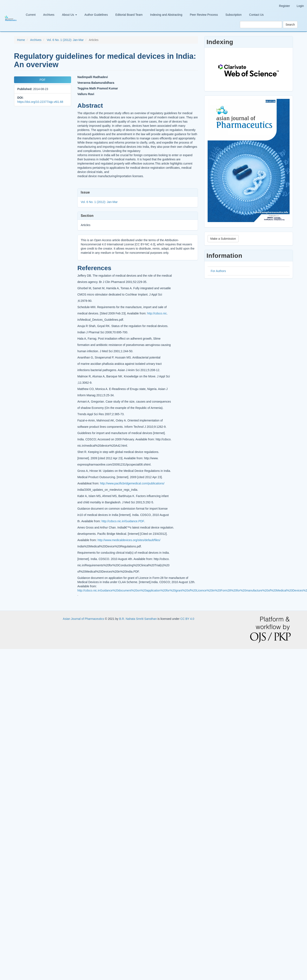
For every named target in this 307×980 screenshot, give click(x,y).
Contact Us (256, 15)
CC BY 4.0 (187, 619)
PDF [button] (43, 80)
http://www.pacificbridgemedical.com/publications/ (132, 483)
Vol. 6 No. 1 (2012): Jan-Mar (65, 40)
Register (285, 6)
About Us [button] (69, 15)
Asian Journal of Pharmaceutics (84, 619)
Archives (49, 15)
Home (21, 40)
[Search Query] (261, 25)
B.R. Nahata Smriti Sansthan (138, 619)
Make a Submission (223, 239)
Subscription (234, 15)
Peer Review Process (204, 15)
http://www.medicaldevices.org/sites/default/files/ (129, 540)
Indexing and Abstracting (166, 15)
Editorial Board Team (129, 15)
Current (31, 15)
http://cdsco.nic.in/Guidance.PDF (123, 521)
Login (300, 6)
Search (290, 25)
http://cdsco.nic (157, 313)
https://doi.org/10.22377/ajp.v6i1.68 (40, 102)
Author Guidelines (96, 15)
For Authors (218, 271)
